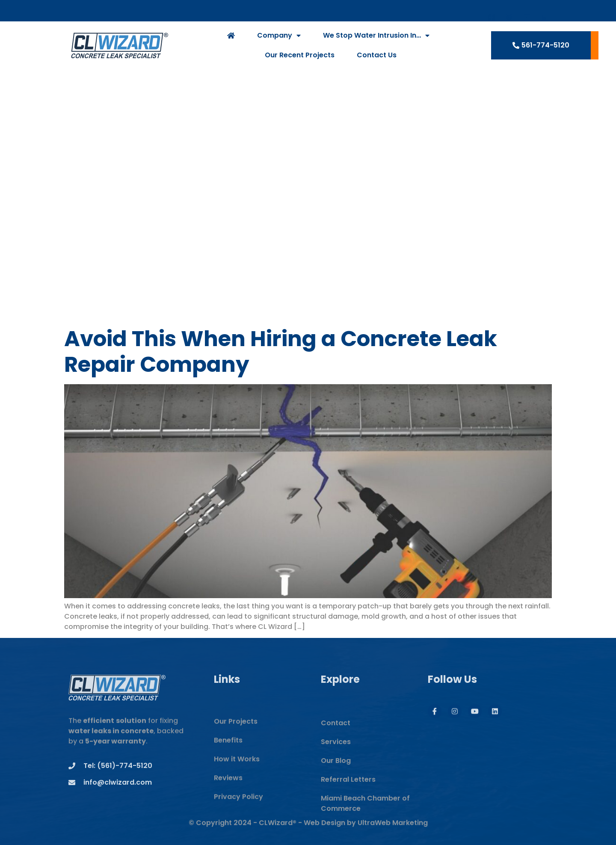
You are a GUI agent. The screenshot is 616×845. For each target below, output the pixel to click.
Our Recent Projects (300, 56)
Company (279, 37)
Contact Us (377, 56)
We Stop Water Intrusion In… (376, 37)
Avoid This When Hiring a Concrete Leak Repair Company (281, 352)
